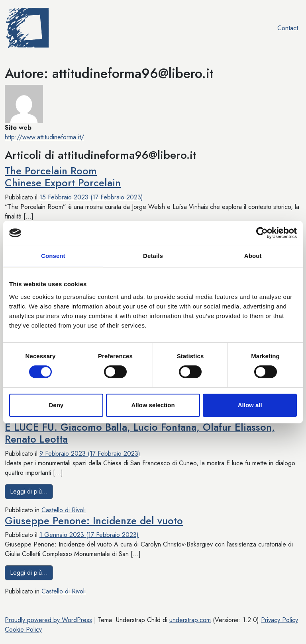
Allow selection (153, 405)
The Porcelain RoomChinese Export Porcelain (63, 177)
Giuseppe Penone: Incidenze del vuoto (94, 521)
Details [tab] (153, 256)
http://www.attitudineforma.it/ (44, 137)
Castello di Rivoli (64, 510)
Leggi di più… (31, 491)
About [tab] (253, 256)
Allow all (250, 405)
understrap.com (190, 620)
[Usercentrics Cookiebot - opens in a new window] (262, 233)
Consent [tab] (53, 256)
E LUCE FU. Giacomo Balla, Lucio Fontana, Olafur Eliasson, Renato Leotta (140, 433)
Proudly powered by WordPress (48, 620)
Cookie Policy (23, 629)
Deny (56, 405)
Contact (288, 28)
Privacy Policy (280, 620)
